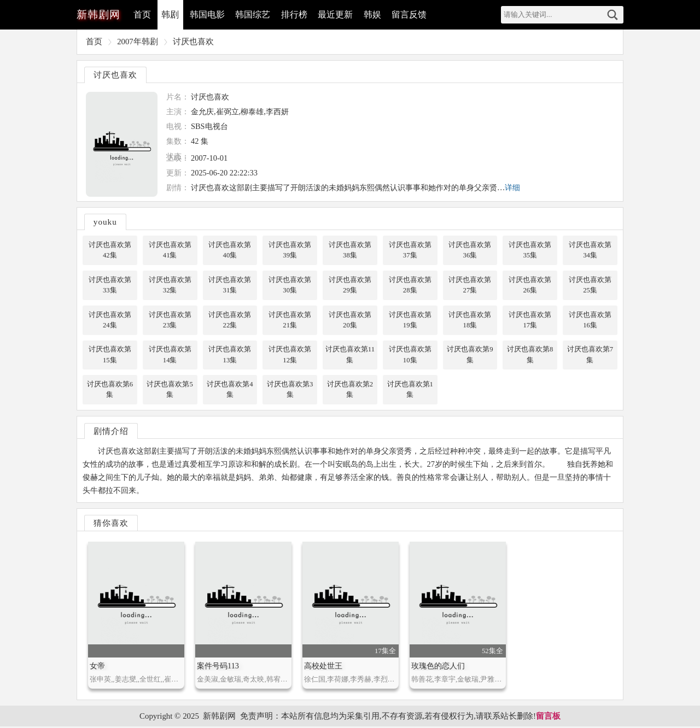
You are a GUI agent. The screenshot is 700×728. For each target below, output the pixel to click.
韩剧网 (98, 14)
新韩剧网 (219, 717)
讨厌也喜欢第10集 (410, 356)
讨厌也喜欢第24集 (110, 321)
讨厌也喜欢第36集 (470, 250)
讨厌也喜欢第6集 (110, 391)
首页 (142, 14)
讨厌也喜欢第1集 (410, 391)
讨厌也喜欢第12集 (290, 356)
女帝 (97, 667)
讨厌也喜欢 (193, 42)
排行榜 (295, 14)
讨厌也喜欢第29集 (350, 285)
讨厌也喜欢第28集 (410, 285)
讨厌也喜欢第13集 (230, 356)
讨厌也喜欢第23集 (170, 321)
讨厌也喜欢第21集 (290, 321)
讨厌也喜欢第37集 (410, 250)
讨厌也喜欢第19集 (410, 321)
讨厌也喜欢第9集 (470, 356)
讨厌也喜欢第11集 (350, 356)
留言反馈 (411, 14)
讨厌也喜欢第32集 (170, 285)
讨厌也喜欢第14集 (170, 356)
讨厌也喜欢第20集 (350, 321)
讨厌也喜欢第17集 (530, 321)
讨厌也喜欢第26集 (530, 285)
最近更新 (337, 14)
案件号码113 (218, 667)
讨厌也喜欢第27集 (470, 285)
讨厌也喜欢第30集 (290, 285)
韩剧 (171, 14)
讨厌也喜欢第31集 (230, 285)
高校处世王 (323, 667)
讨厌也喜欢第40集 (230, 250)
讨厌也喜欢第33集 (110, 285)
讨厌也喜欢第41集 (170, 250)
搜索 (612, 15)
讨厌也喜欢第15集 (110, 356)
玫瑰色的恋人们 (438, 667)
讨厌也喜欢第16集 (590, 321)
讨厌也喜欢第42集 (110, 250)
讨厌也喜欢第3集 (290, 391)
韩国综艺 (254, 14)
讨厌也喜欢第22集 (230, 321)
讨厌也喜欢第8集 (530, 356)
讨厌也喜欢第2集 (350, 391)
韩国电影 (208, 14)
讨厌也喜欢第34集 (590, 250)
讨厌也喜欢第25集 (590, 285)
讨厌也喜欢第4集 (230, 391)
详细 (512, 187)
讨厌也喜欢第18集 (470, 321)
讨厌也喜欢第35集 (530, 250)
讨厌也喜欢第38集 (350, 250)
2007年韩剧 (138, 42)
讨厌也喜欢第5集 (170, 391)
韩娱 (374, 14)
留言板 (548, 717)
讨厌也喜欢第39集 (290, 250)
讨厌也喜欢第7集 (590, 356)
